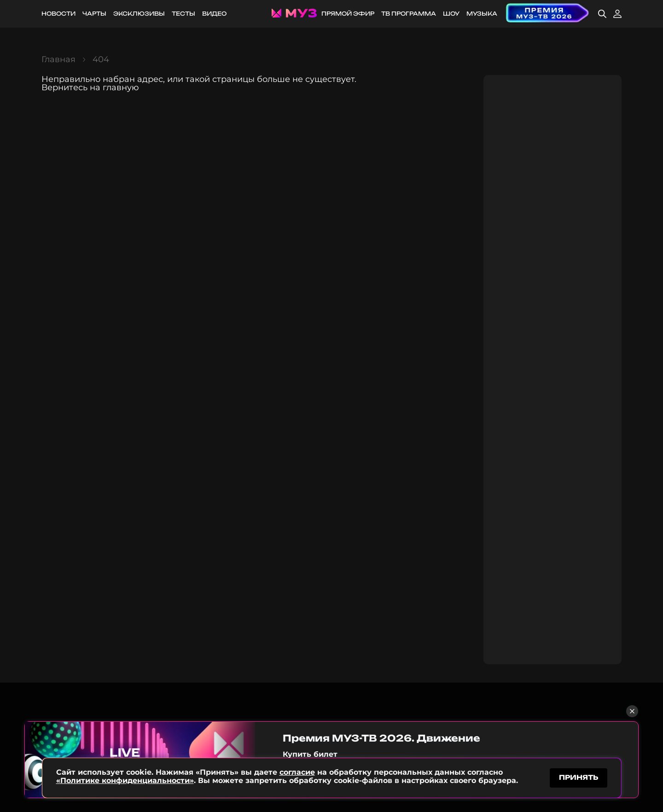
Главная (58, 59)
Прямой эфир (348, 14)
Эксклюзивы (139, 14)
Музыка (482, 14)
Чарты (94, 14)
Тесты (183, 14)
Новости (58, 14)
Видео (214, 14)
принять (579, 777)
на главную (114, 87)
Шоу (451, 14)
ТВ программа (409, 14)
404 (101, 59)
